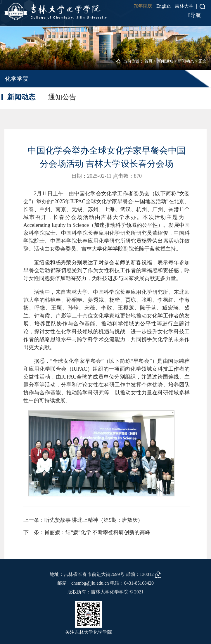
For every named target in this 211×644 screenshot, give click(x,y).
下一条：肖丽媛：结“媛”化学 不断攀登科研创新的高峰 (87, 532)
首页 (148, 61)
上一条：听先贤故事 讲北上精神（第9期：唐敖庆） (83, 520)
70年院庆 (143, 6)
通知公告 (62, 97)
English (164, 6)
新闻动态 (186, 61)
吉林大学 (184, 6)
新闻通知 (165, 61)
